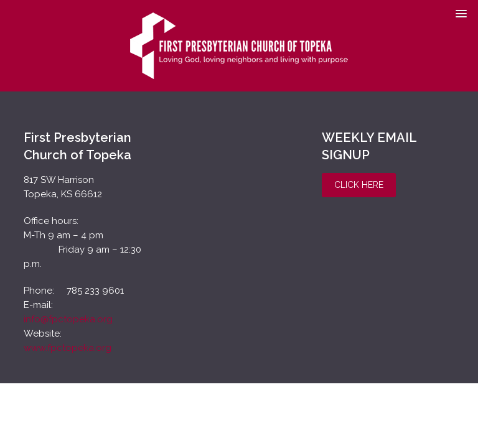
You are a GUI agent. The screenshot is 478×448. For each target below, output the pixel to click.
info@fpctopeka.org (68, 319)
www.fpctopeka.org (68, 348)
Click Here (359, 185)
